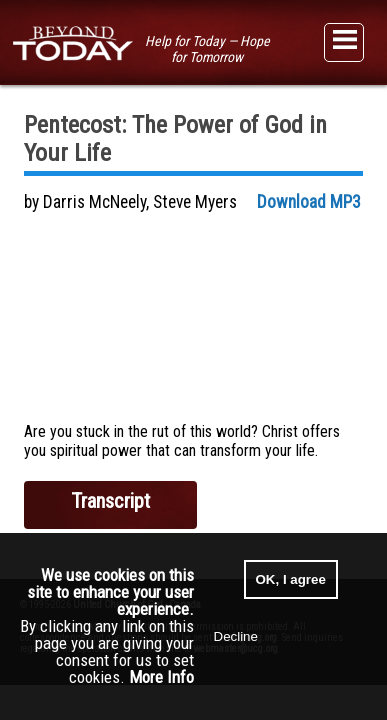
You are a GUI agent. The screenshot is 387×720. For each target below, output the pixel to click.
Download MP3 (309, 202)
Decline (236, 636)
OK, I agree (291, 579)
